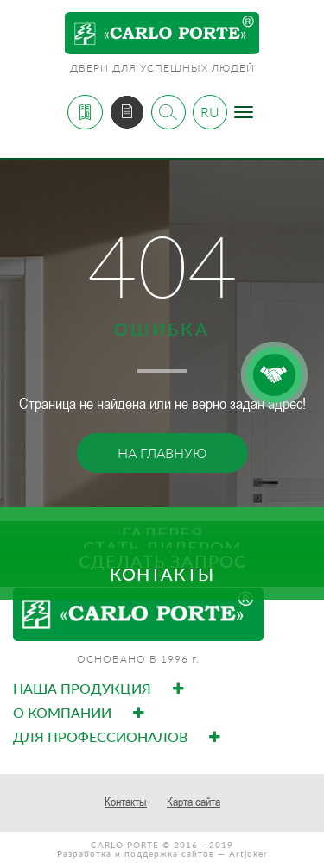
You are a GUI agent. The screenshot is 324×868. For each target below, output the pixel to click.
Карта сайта (194, 802)
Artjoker (248, 853)
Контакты (126, 802)
